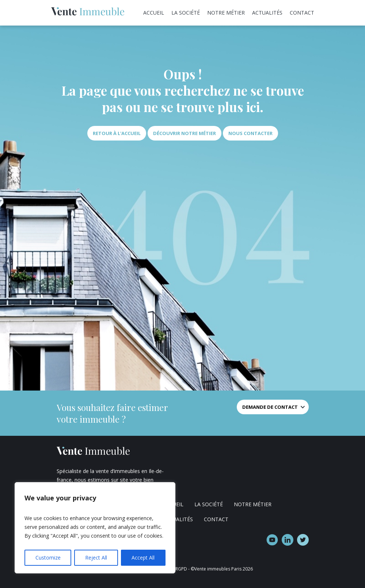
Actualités (267, 13)
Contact (302, 13)
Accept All (143, 558)
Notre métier (226, 13)
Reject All (96, 558)
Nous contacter (250, 133)
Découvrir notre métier (185, 133)
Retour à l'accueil (117, 133)
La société (186, 13)
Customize (48, 558)
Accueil (154, 13)
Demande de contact (270, 407)
